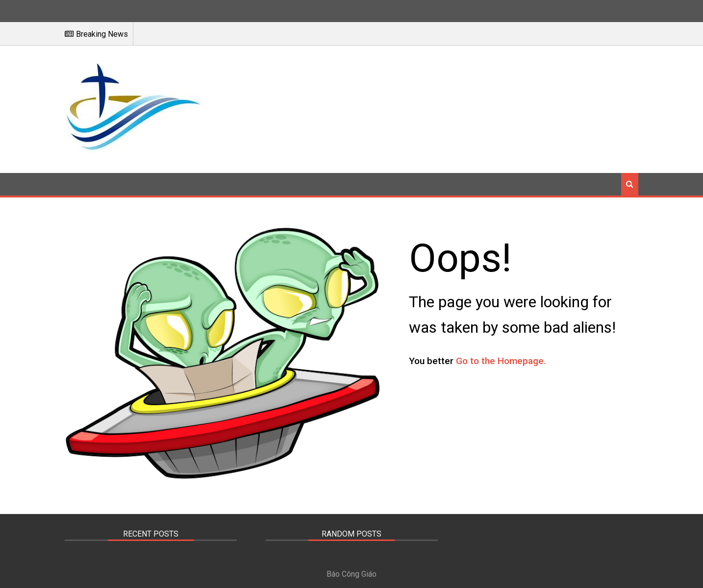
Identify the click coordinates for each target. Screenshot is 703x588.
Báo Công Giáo (351, 574)
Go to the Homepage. (501, 361)
